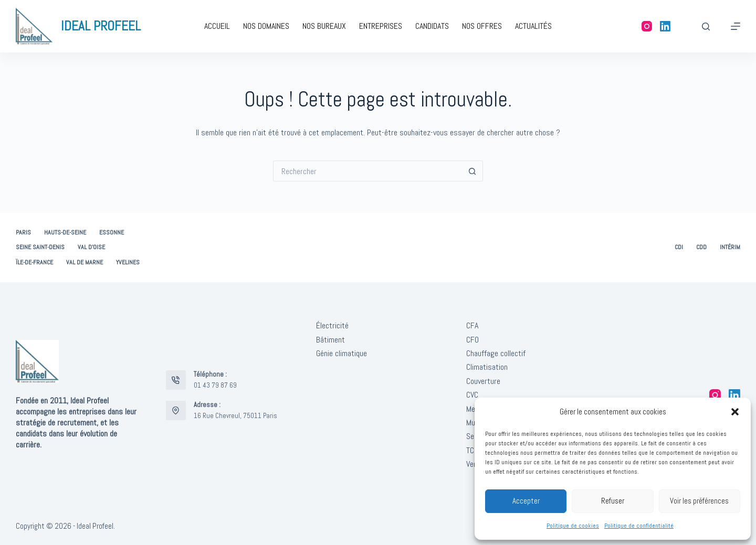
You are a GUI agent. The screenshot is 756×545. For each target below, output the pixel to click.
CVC (472, 395)
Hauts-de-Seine (65, 233)
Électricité (332, 325)
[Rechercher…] (367, 171)
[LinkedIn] (665, 26)
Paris (23, 233)
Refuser (613, 501)
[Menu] (736, 26)
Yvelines (128, 263)
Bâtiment (330, 340)
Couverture (483, 381)
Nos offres (482, 26)
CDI (679, 247)
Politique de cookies (573, 526)
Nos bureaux (324, 26)
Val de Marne (85, 263)
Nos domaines (266, 26)
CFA (472, 325)
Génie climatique (342, 353)
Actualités (533, 26)
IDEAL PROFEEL (101, 26)
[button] (735, 412)
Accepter (526, 501)
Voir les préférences (699, 501)
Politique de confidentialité (639, 526)
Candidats (432, 26)
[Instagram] (647, 26)
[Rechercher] (706, 26)
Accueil (217, 26)
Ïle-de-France (34, 263)
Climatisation (487, 367)
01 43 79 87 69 (215, 385)
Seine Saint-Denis (40, 247)
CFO (472, 340)
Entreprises (381, 26)
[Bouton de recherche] (472, 171)
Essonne (112, 233)
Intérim (730, 247)
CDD (701, 247)
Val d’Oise (91, 247)
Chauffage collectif (496, 353)
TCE (472, 450)
